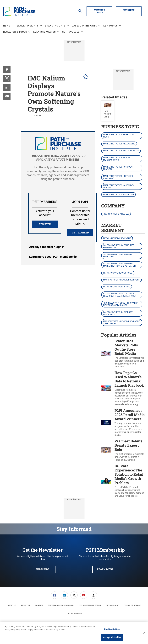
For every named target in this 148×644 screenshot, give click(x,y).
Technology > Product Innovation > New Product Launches (121, 304)
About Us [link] (12, 605)
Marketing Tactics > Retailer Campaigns (118, 177)
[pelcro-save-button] (85, 77)
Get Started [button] (80, 232)
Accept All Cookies (112, 637)
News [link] (7, 26)
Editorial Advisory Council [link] (61, 605)
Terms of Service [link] (132, 605)
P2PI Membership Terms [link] (90, 605)
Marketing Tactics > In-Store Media (121, 151)
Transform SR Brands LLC (116, 214)
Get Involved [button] (71, 32)
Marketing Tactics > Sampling (118, 195)
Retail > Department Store (117, 287)
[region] (74, 633)
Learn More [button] (105, 569)
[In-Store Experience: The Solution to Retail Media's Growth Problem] (106, 481)
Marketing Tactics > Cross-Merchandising (117, 159)
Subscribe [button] (43, 569)
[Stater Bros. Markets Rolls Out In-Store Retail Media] (106, 354)
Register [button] (129, 10)
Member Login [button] (99, 11)
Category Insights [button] (84, 26)
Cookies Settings (74, 614)
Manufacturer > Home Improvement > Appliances (121, 322)
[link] (7, 70)
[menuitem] (9, 26)
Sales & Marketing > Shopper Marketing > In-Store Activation (119, 265)
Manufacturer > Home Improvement (121, 280)
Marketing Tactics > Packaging (119, 144)
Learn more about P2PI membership (53, 257)
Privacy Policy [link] (113, 605)
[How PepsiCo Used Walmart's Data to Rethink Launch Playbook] (106, 388)
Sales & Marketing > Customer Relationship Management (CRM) (120, 295)
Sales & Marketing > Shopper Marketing (118, 256)
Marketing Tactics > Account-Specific (118, 186)
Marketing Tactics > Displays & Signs (119, 136)
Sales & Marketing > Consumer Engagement (119, 246)
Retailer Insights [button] (27, 26)
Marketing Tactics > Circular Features (118, 168)
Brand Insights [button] (55, 26)
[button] (108, 111)
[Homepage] (19, 11)
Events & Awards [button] (44, 32)
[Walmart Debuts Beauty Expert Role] (106, 450)
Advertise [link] (26, 605)
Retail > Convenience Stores (118, 273)
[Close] (144, 633)
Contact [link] (39, 605)
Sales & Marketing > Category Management (118, 313)
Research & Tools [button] (15, 32)
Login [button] (47, 247)
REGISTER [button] (45, 224)
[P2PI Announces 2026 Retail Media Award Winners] (106, 422)
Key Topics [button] (110, 26)
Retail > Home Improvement (117, 238)
